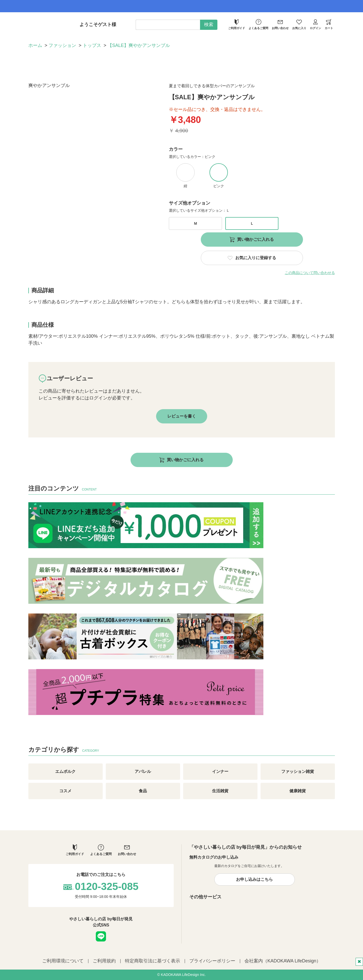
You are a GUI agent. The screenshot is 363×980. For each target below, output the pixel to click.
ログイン (315, 24)
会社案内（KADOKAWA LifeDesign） (283, 961)
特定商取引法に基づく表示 (153, 961)
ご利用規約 (104, 961)
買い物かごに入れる (255, 239)
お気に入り (299, 24)
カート (329, 24)
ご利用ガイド (237, 24)
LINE (101, 936)
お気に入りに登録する (256, 258)
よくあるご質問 (258, 24)
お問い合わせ (280, 24)
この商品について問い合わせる (310, 273)
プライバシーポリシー (212, 961)
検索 (209, 24)
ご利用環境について (63, 961)
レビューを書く (182, 416)
